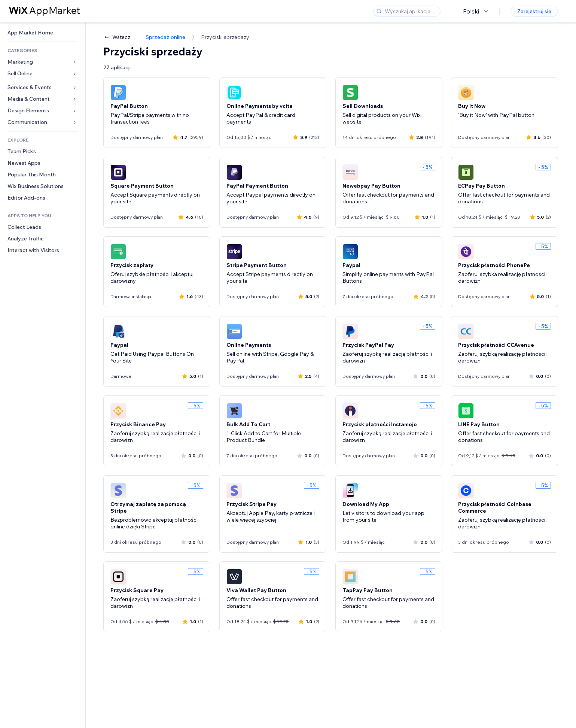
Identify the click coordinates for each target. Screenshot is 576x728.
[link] (43, 33)
